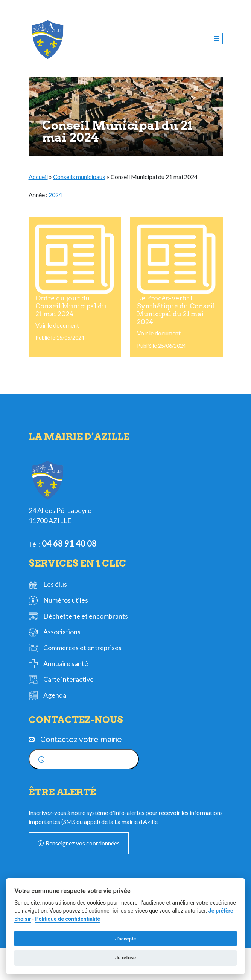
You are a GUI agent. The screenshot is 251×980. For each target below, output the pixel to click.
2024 (55, 195)
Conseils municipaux (79, 177)
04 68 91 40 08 (69, 543)
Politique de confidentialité (68, 919)
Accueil (38, 177)
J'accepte (126, 939)
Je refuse (125, 958)
